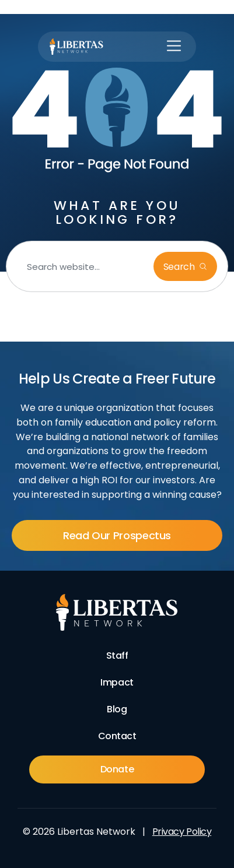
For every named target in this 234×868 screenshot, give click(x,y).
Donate (117, 769)
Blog (117, 709)
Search (180, 267)
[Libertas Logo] (76, 47)
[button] (174, 47)
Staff (117, 656)
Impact (117, 682)
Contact (117, 736)
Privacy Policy (182, 832)
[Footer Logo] (117, 613)
